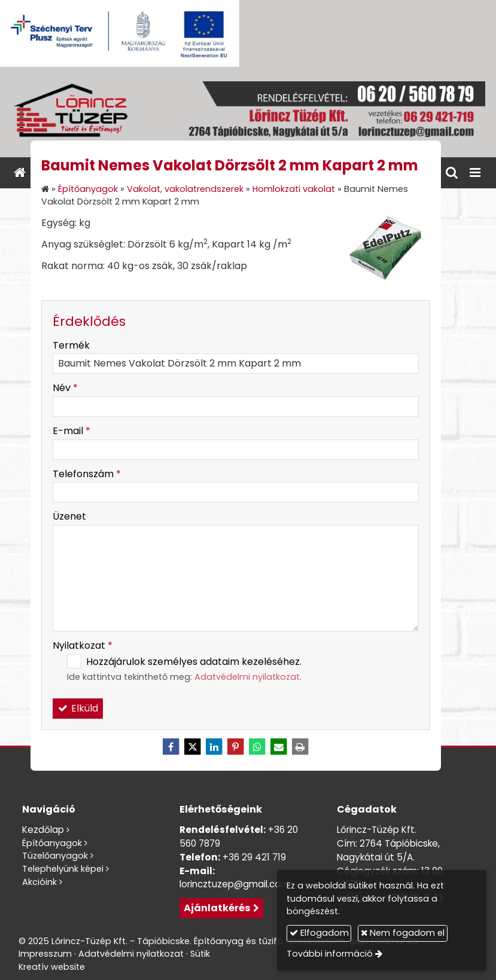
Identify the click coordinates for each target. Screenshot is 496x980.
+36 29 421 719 (254, 857)
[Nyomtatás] (300, 747)
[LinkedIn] (214, 747)
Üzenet (69, 516)
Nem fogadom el (403, 933)
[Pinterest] (236, 747)
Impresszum (45, 954)
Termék (71, 345)
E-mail (71, 431)
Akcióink (39, 882)
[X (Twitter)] (193, 747)
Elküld (78, 708)
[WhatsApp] (257, 747)
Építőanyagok (52, 843)
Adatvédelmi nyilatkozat (247, 677)
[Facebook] (171, 747)
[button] (475, 173)
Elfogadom (319, 933)
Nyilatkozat (83, 645)
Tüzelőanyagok (55, 856)
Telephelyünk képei (63, 869)
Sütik (200, 954)
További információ (330, 954)
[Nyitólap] (248, 112)
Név (65, 388)
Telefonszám (87, 474)
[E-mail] (279, 747)
